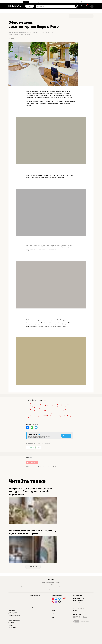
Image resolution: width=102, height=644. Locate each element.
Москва (78, 2)
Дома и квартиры (59, 466)
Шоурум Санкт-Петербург (15, 629)
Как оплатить (12, 610)
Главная (10, 2)
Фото (32, 2)
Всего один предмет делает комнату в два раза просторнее (51, 404)
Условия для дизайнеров (14, 621)
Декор (11, 16)
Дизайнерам (37, 2)
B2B (42, 2)
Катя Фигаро (11, 39)
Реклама (75, 610)
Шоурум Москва (12, 627)
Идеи (53, 607)
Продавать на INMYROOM (14, 619)
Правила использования (38, 584)
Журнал (26, 2)
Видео (53, 610)
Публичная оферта (65, 584)
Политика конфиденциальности (52, 584)
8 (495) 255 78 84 (90, 2)
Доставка (11, 609)
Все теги (68, 466)
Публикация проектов (57, 614)
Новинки (11, 625)
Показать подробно (78, 602)
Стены (64, 466)
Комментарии (29, 458)
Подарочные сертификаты (15, 615)
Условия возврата (13, 612)
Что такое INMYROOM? (79, 609)
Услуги (20, 2)
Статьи (53, 609)
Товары (15, 2)
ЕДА (53, 617)
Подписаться (66, 436)
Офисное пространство (39, 466)
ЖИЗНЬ (53, 619)
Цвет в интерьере (51, 466)
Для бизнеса (11, 622)
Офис (45, 466)
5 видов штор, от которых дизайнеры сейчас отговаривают (50, 414)
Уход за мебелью (12, 614)
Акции (10, 624)
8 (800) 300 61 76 (79, 600)
